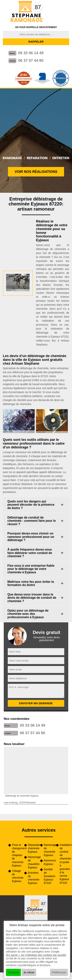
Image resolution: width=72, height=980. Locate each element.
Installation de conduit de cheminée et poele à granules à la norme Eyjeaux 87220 (64, 864)
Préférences (59, 972)
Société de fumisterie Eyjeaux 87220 (49, 876)
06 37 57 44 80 (31, 60)
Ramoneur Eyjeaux (49, 862)
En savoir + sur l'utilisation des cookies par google (36, 955)
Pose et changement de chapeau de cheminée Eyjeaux (17, 855)
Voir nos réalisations (36, 172)
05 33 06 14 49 (31, 53)
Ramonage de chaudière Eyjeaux (33, 862)
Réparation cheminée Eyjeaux (33, 848)
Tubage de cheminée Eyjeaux (17, 876)
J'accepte (13, 972)
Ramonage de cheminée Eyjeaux (49, 850)
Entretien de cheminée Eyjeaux (33, 878)
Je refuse (29, 972)
